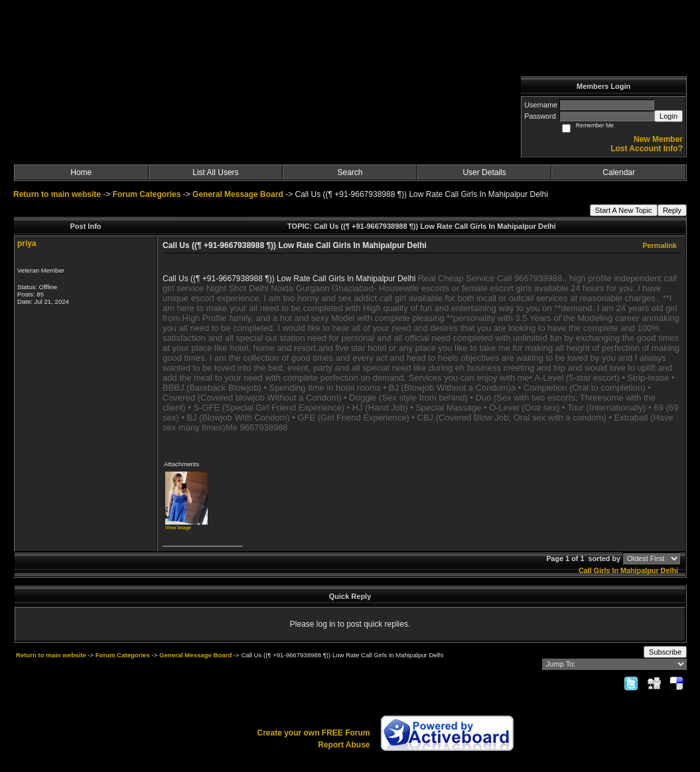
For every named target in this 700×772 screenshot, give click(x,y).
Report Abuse (344, 745)
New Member (658, 139)
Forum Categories (147, 194)
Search (350, 172)
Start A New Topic (624, 210)
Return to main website (58, 194)
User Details (484, 172)
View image (178, 528)
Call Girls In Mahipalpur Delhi (628, 570)
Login (668, 116)
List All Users (215, 172)
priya (27, 243)
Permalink (660, 245)
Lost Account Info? (647, 149)
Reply (672, 210)
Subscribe (665, 652)
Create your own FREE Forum (313, 733)
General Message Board (238, 194)
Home (81, 172)
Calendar (619, 172)
